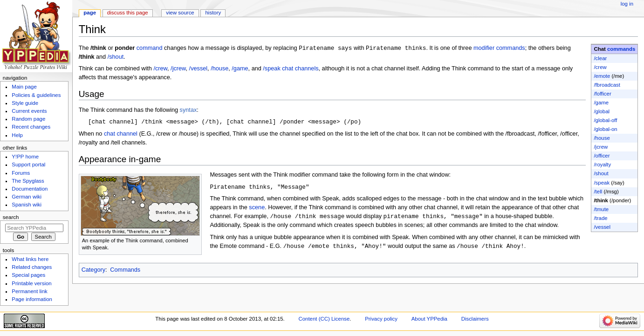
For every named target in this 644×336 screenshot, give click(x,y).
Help (17, 135)
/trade (600, 218)
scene (257, 209)
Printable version (31, 283)
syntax (188, 110)
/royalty (602, 165)
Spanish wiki (27, 205)
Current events (29, 111)
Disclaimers (475, 319)
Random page (28, 119)
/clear (600, 58)
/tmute (601, 209)
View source (180, 13)
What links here (30, 259)
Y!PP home (25, 157)
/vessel (602, 227)
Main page (24, 87)
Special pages (28, 275)
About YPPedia (429, 319)
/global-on (605, 129)
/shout (601, 173)
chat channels (300, 69)
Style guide (25, 103)
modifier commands (499, 48)
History (213, 13)
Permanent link (29, 291)
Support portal (28, 165)
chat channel (121, 135)
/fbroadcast (607, 85)
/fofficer (602, 94)
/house (602, 138)
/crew (600, 67)
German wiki (27, 197)
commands (621, 49)
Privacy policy (381, 319)
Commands (125, 271)
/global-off (605, 120)
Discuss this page (128, 13)
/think (601, 200)
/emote (602, 76)
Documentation (30, 189)
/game (601, 103)
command (150, 48)
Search (11, 217)
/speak (602, 183)
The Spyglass (28, 181)
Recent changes (31, 127)
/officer (602, 156)
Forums (21, 173)
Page (90, 13)
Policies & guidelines (36, 95)
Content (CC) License (324, 319)
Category (93, 271)
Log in (627, 4)
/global (602, 111)
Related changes (32, 267)
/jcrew (601, 147)
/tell (598, 192)
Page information (32, 299)
